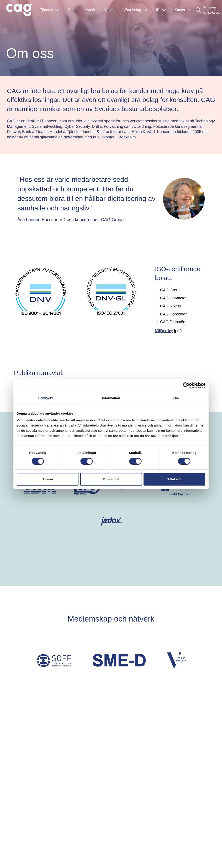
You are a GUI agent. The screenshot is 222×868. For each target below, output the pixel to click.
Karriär (90, 10)
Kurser (184, 10)
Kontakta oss (211, 13)
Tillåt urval (111, 479)
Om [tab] (176, 398)
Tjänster (50, 10)
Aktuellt (109, 10)
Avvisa (47, 479)
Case (72, 10)
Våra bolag (136, 10)
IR (161, 10)
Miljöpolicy (164, 331)
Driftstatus (210, 7)
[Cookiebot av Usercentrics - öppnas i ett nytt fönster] (186, 386)
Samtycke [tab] (46, 398)
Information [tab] (111, 398)
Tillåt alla (174, 479)
